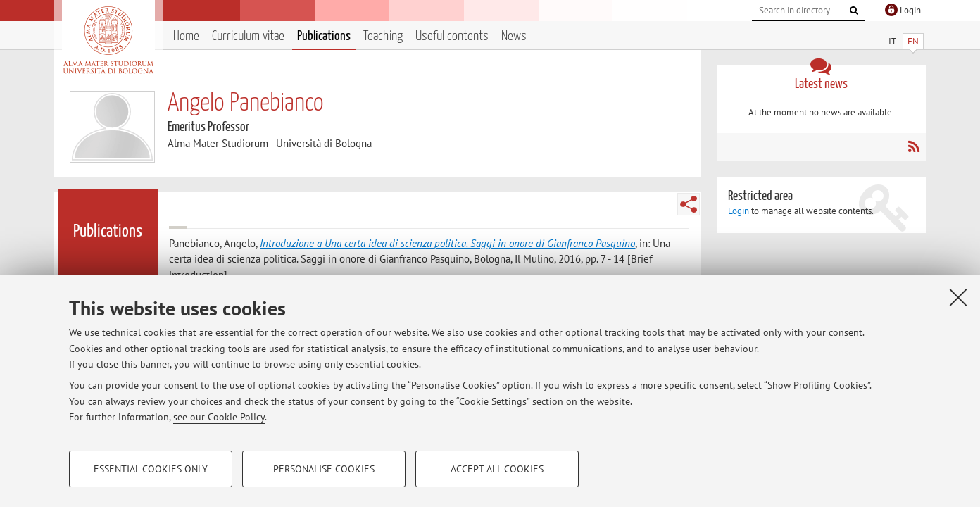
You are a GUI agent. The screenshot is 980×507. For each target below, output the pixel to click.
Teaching (383, 36)
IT (892, 41)
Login (739, 211)
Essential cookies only (151, 469)
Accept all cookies (497, 469)
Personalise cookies (324, 469)
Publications (324, 36)
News (514, 36)
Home (186, 36)
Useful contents (452, 36)
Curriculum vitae (248, 36)
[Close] (958, 297)
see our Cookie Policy (219, 417)
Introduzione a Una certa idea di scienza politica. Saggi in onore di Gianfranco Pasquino (447, 243)
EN (913, 41)
